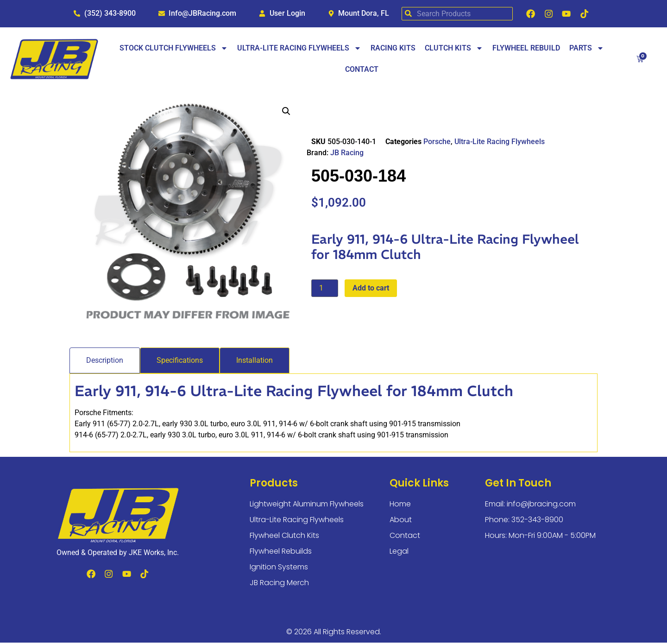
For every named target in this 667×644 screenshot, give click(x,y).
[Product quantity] (325, 290)
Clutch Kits (454, 50)
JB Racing (347, 155)
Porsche (437, 143)
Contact (362, 71)
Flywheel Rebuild (526, 50)
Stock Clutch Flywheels (174, 50)
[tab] (105, 362)
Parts (587, 50)
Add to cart (371, 289)
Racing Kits (393, 50)
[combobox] (454, 15)
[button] (286, 113)
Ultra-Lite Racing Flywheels (299, 50)
